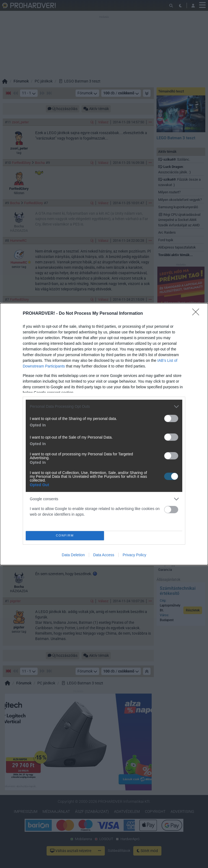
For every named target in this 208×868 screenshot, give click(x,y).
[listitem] (104, 407)
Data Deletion (73, 555)
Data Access (104, 555)
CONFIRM (65, 536)
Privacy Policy (134, 555)
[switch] (171, 418)
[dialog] (104, 434)
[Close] (197, 314)
